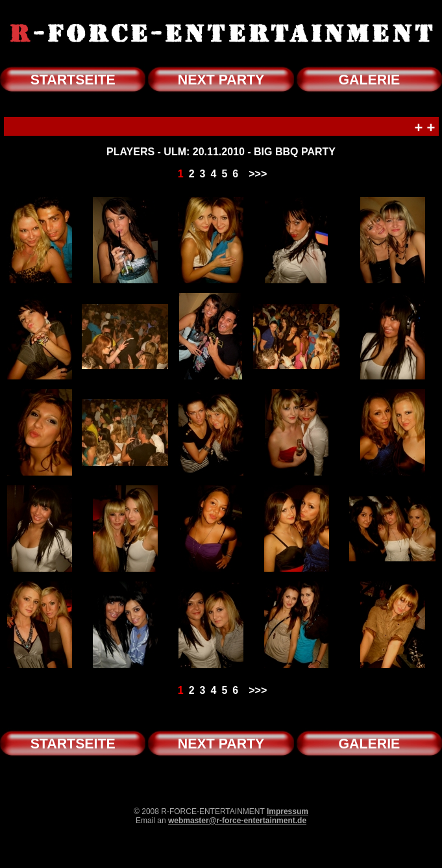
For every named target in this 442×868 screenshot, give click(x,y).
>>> (258, 174)
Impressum (288, 811)
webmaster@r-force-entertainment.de (237, 821)
